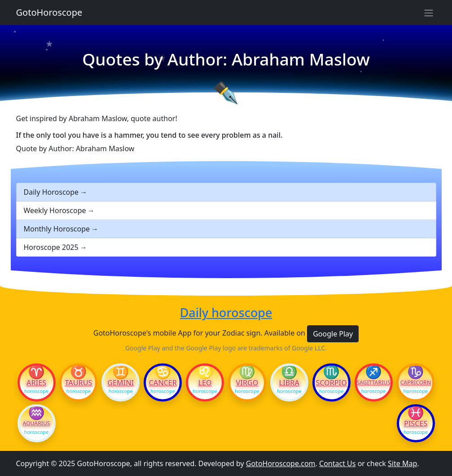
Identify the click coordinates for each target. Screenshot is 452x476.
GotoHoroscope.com (281, 463)
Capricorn (416, 383)
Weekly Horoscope (55, 210)
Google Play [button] (333, 334)
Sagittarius (374, 383)
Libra (289, 383)
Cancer (163, 383)
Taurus (78, 383)
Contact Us (337, 463)
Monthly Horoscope (57, 229)
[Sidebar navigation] (429, 13)
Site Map (402, 463)
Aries (36, 383)
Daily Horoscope (51, 192)
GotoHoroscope (49, 12)
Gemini (121, 383)
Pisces (416, 424)
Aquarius (37, 424)
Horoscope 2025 (51, 247)
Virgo (247, 383)
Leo (205, 383)
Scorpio (331, 383)
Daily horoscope (226, 313)
